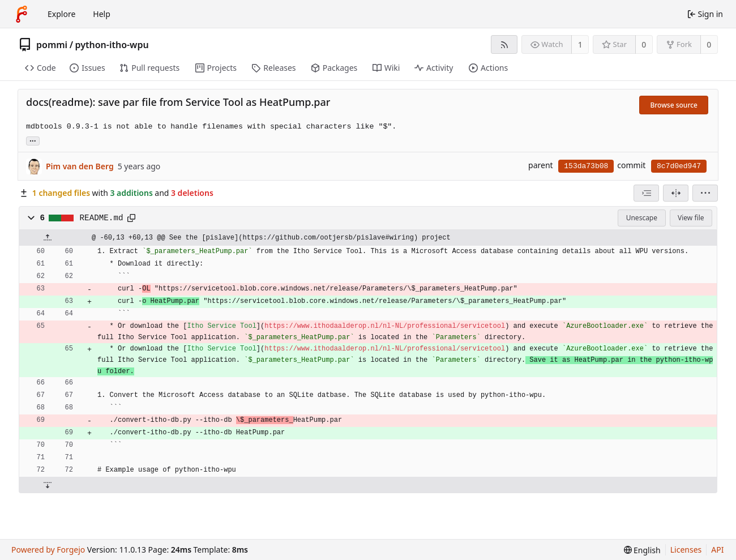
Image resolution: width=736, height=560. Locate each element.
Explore (61, 14)
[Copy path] (131, 218)
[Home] (22, 14)
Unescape (642, 218)
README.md (102, 218)
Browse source (674, 105)
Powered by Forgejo (48, 550)
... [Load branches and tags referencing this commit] (33, 140)
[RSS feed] (504, 44)
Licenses (686, 550)
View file (691, 218)
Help (102, 14)
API (717, 550)
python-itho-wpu (112, 45)
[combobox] (646, 193)
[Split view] (676, 193)
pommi (52, 45)
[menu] (705, 193)
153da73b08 (586, 166)
